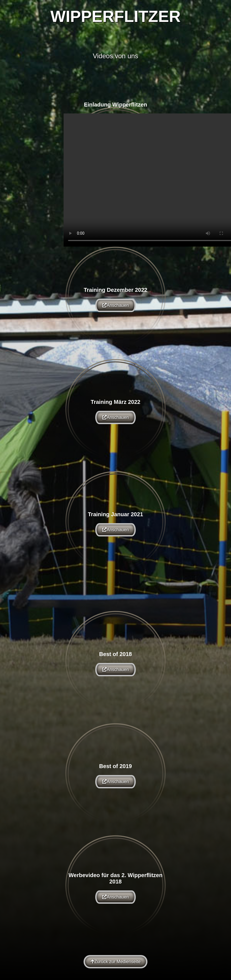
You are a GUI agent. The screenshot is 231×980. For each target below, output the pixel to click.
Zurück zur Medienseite (115, 962)
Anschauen (115, 305)
